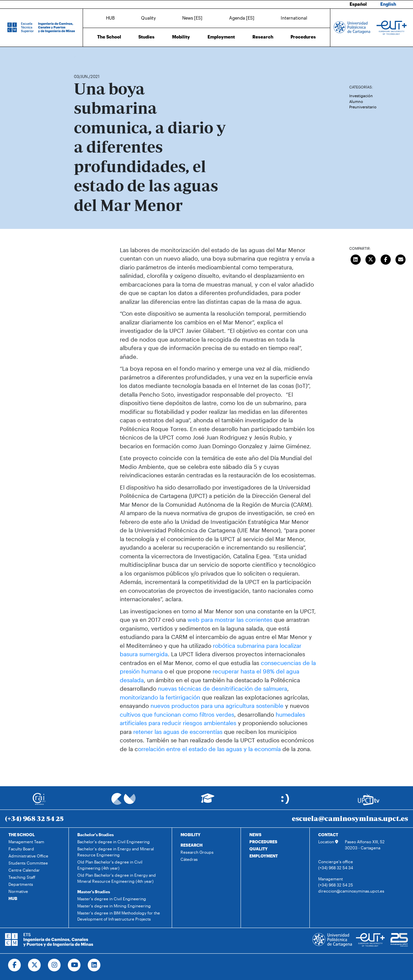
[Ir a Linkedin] (94, 965)
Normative (18, 891)
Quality (148, 18)
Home (80, 57)
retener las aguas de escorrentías (177, 732)
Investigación (361, 96)
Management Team (26, 842)
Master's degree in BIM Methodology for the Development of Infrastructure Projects (119, 916)
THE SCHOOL (22, 835)
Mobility (181, 37)
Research (263, 37)
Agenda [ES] (242, 18)
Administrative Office (28, 856)
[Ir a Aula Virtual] (208, 801)
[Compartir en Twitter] (371, 259)
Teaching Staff (22, 877)
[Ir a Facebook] (15, 965)
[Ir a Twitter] (35, 965)
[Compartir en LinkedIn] (356, 259)
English (388, 4)
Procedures (303, 37)
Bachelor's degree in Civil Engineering (114, 842)
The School (109, 37)
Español (358, 4)
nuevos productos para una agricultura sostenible (217, 706)
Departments (21, 884)
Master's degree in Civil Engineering (112, 899)
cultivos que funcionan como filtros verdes (177, 714)
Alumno (356, 101)
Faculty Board (21, 849)
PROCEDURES (263, 842)
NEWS (255, 835)
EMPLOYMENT (264, 856)
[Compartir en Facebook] (386, 259)
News (92, 57)
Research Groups (197, 852)
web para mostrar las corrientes (230, 619)
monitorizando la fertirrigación (160, 697)
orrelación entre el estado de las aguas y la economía (209, 749)
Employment (221, 37)
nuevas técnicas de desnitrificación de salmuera (223, 688)
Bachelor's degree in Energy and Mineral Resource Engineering (116, 852)
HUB (110, 18)
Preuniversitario (363, 107)
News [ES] (192, 18)
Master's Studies (94, 892)
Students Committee (28, 863)
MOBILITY (190, 835)
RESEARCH (191, 845)
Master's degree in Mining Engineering (114, 906)
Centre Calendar (24, 870)
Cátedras (189, 859)
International (294, 18)
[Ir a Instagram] (54, 965)
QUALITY (258, 849)
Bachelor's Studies (95, 835)
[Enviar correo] (401, 259)
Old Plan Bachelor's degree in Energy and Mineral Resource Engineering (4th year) (117, 878)
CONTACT (328, 835)
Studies (146, 37)
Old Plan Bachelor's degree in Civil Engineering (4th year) (110, 865)
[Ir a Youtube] (74, 965)
